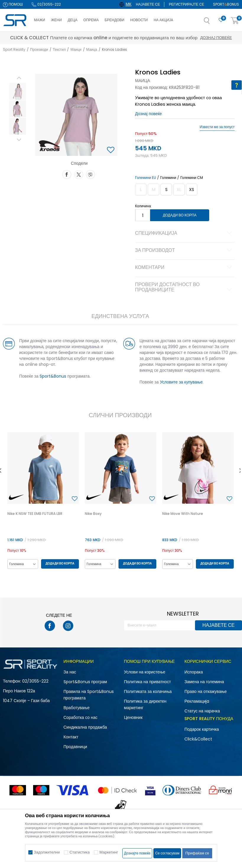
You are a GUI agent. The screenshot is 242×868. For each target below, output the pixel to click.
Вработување (77, 708)
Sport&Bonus (53, 376)
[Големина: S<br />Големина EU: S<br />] (166, 190)
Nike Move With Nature (183, 514)
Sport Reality (14, 49)
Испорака (194, 672)
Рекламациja (197, 701)
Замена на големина (204, 682)
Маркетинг (109, 852)
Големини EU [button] (146, 178)
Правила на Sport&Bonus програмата (89, 695)
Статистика (79, 852)
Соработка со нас (81, 717)
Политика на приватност (148, 682)
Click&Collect (198, 739)
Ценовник (133, 717)
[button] (213, 22)
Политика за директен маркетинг (145, 704)
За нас (70, 672)
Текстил (59, 49)
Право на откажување (206, 691)
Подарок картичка (202, 729)
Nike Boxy (93, 514)
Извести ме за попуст (217, 127)
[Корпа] (235, 21)
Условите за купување (181, 382)
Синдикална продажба (85, 727)
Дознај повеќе (174, 38)
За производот (184, 251)
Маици (76, 49)
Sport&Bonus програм (85, 682)
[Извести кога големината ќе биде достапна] (141, 190)
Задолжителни (47, 852)
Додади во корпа (180, 215)
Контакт (71, 737)
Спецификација (184, 234)
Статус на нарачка (202, 711)
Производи (39, 49)
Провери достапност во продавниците (184, 288)
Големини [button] (168, 178)
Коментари (184, 268)
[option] (18, 91)
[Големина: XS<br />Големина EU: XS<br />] (192, 190)
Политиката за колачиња (148, 691)
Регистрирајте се (186, 4)
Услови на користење (145, 672)
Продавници (75, 747)
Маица (92, 49)
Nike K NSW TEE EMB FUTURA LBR (35, 514)
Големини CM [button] (192, 178)
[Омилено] (221, 20)
